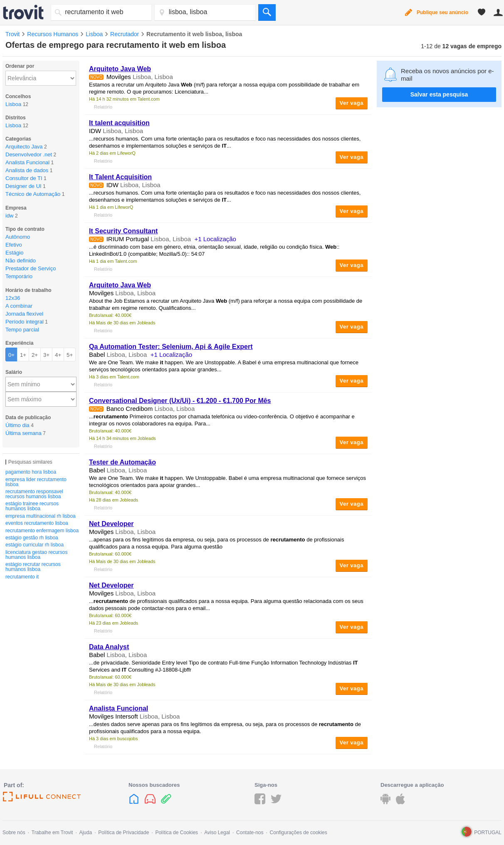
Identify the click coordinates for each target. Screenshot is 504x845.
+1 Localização (215, 239)
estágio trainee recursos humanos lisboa (32, 506)
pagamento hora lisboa (31, 472)
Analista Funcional (119, 708)
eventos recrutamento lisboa (37, 523)
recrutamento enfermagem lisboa (42, 531)
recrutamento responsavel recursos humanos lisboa (34, 494)
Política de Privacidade (124, 833)
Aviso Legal (217, 833)
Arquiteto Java (120, 69)
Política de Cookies (177, 833)
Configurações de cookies (299, 833)
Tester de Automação (122, 462)
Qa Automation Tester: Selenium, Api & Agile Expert (171, 347)
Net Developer (111, 524)
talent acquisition (119, 123)
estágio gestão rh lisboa (32, 538)
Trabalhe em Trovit (52, 833)
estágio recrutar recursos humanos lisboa (33, 567)
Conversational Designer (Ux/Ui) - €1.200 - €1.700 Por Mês (180, 401)
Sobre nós (14, 833)
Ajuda (85, 833)
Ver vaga (352, 103)
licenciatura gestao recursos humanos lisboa (36, 555)
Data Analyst (109, 647)
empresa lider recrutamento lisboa (36, 482)
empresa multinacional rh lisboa (41, 516)
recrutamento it (22, 577)
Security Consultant (123, 231)
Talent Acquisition (120, 177)
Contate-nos (250, 833)
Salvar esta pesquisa (439, 94)
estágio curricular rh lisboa (35, 545)
